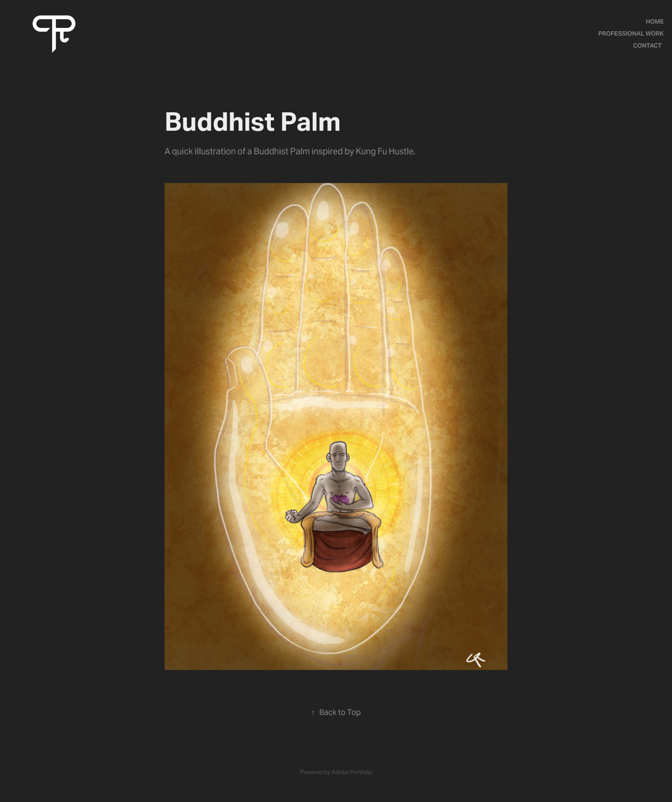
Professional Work (631, 33)
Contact (647, 45)
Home (655, 21)
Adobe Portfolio (352, 772)
